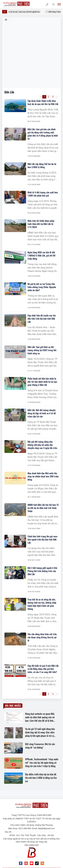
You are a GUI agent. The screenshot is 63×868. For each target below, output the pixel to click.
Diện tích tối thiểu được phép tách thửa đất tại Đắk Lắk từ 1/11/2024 (41, 224)
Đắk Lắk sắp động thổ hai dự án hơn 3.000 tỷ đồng (42, 165)
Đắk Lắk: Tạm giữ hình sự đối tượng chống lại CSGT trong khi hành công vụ (42, 350)
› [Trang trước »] (57, 97)
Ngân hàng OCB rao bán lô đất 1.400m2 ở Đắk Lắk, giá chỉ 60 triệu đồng (41, 255)
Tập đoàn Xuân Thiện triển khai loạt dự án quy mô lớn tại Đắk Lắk (43, 102)
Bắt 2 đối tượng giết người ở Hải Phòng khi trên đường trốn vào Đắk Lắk (42, 571)
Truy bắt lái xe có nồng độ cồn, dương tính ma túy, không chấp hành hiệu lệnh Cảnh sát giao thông (42, 604)
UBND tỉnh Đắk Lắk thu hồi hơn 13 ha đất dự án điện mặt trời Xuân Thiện (43, 508)
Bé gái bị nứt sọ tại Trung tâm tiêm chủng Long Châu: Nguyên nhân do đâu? (42, 287)
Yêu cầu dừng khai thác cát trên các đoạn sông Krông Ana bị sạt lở (42, 637)
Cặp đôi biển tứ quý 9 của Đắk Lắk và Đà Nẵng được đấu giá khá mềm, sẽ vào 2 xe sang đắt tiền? (43, 669)
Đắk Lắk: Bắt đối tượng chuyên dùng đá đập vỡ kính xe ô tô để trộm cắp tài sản (42, 413)
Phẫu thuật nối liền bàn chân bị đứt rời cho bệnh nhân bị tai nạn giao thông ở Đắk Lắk (42, 382)
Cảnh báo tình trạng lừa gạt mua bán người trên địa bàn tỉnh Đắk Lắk (42, 539)
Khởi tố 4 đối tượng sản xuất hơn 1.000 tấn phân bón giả (43, 194)
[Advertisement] (31, 55)
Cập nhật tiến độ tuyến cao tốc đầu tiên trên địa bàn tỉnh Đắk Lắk (42, 319)
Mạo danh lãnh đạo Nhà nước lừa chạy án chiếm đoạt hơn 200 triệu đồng (43, 476)
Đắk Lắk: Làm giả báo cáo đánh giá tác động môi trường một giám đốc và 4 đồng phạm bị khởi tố (43, 134)
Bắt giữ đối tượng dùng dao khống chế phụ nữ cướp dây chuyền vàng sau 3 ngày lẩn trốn (42, 445)
